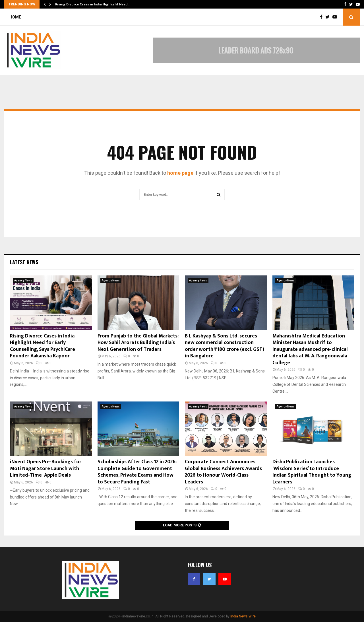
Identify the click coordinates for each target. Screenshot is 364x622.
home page (180, 173)
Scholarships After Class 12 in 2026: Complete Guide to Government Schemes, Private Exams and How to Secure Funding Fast (137, 472)
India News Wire (243, 616)
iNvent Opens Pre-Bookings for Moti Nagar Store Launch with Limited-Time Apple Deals (46, 468)
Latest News (24, 262)
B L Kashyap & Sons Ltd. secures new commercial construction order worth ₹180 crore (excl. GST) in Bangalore (225, 346)
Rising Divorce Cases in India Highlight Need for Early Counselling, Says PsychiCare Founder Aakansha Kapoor (43, 346)
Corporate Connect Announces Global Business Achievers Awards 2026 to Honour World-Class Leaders (223, 472)
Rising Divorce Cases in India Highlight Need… (93, 4)
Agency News (23, 280)
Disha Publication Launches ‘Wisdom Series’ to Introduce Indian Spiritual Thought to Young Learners (312, 472)
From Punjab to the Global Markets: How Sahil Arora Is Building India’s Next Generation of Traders (138, 343)
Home (15, 17)
